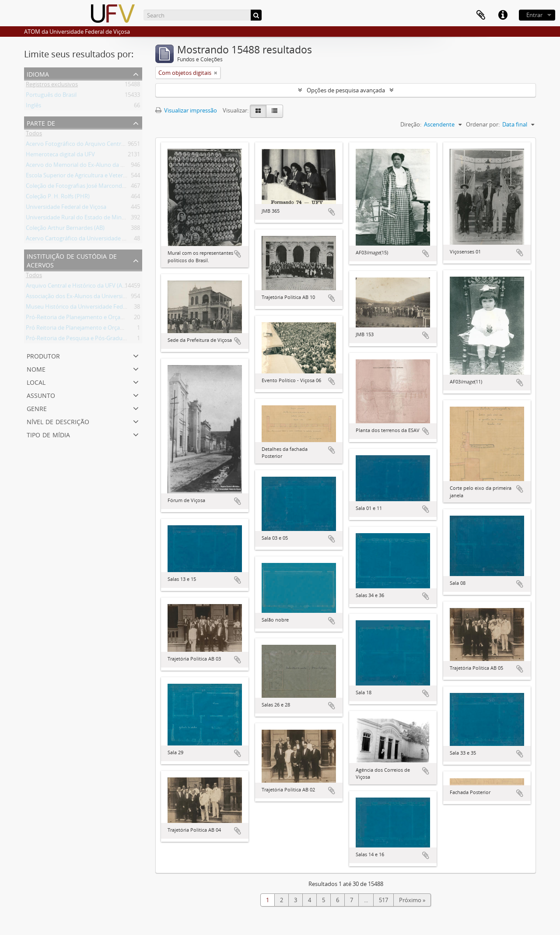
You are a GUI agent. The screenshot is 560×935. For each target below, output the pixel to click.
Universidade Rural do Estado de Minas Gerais (85, 219)
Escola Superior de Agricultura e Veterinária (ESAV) (91, 177)
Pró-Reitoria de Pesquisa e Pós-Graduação (80, 340)
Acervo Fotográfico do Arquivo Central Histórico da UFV (98, 145)
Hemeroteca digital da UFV (60, 156)
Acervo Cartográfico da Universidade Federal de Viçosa (96, 240)
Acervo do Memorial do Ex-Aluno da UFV (78, 166)
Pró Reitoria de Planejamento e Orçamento (82, 329)
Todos (34, 135)
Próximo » (412, 900)
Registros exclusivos (52, 86)
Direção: (411, 124)
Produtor (43, 355)
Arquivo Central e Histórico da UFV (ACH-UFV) (85, 287)
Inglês (33, 107)
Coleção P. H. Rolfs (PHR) (58, 198)
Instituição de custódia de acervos (72, 260)
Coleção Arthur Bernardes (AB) (65, 229)
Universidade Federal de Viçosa (66, 208)
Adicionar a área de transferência (238, 254)
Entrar (534, 15)
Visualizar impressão (186, 110)
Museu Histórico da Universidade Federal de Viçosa (92, 308)
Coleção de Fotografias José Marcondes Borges (86, 187)
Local (36, 381)
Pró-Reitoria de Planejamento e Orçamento (82, 319)
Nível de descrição (58, 421)
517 (383, 900)
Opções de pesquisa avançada (346, 90)
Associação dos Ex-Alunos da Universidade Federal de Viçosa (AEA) (111, 298)
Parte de (41, 122)
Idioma (38, 73)
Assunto (41, 395)
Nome (36, 368)
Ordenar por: (483, 124)
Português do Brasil (51, 96)
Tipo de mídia (48, 434)
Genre (37, 408)
